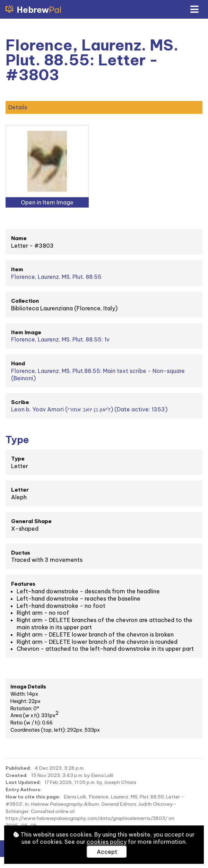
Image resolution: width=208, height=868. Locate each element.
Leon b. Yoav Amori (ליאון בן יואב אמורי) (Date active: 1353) (89, 409)
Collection (25, 301)
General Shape (31, 521)
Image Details (28, 687)
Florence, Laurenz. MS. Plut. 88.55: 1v (60, 339)
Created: (17, 775)
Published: (18, 768)
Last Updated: (23, 782)
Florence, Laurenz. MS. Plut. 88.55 (56, 277)
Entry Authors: (24, 789)
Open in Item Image (47, 202)
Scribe (20, 402)
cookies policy (107, 842)
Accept (107, 852)
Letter (20, 490)
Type (18, 459)
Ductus (21, 553)
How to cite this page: (33, 797)
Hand (18, 363)
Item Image (26, 332)
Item (17, 269)
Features (23, 584)
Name (19, 238)
